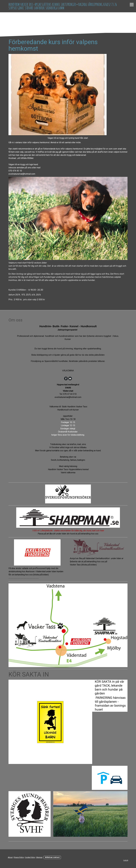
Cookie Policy (30, 857)
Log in (126, 860)
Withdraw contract (52, 857)
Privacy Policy (19, 857)
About (10, 857)
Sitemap (39, 857)
